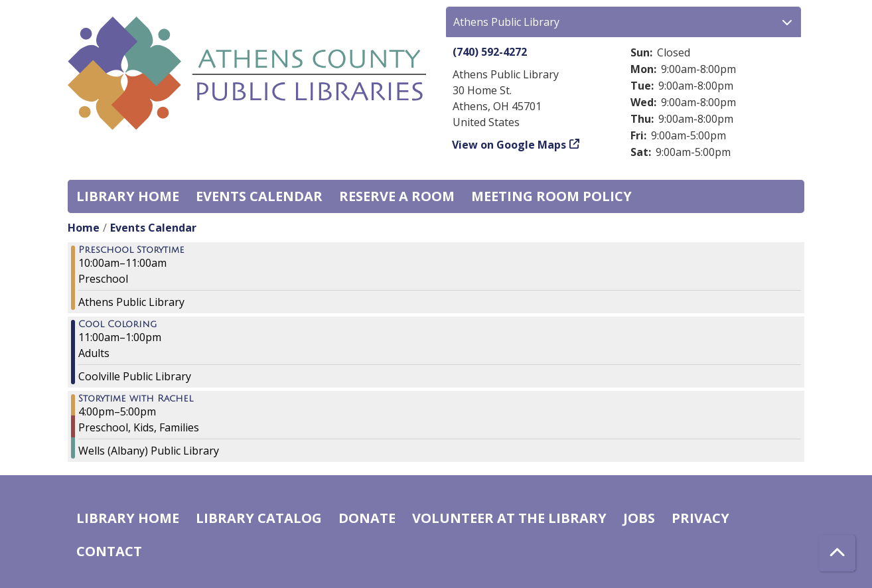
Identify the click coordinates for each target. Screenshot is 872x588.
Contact (109, 551)
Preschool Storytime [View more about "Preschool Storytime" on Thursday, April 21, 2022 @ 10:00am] (131, 250)
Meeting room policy (551, 196)
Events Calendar (259, 196)
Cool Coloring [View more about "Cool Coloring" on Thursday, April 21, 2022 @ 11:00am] (117, 325)
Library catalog (259, 518)
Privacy (700, 518)
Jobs (639, 518)
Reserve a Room (397, 196)
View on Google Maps (509, 145)
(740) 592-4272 (490, 52)
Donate (367, 518)
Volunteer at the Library (509, 518)
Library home (128, 196)
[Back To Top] (837, 553)
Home (84, 228)
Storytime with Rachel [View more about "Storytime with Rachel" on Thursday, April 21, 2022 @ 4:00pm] (136, 399)
